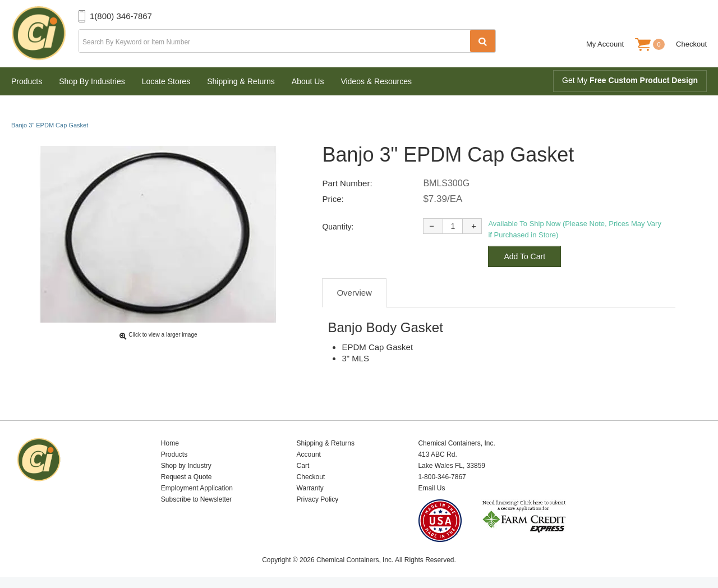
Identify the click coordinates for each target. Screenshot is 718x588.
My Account (605, 44)
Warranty (310, 488)
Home (170, 443)
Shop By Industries (92, 81)
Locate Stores (166, 81)
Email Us (431, 488)
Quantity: (338, 227)
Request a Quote (187, 477)
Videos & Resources (376, 81)
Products (27, 81)
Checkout (691, 44)
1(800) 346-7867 (121, 16)
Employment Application (197, 488)
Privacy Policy (318, 499)
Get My (630, 80)
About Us (308, 81)
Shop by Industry (186, 466)
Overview (354, 293)
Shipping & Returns (241, 81)
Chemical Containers (45, 34)
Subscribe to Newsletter (197, 499)
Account (309, 454)
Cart (303, 466)
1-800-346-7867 (442, 477)
